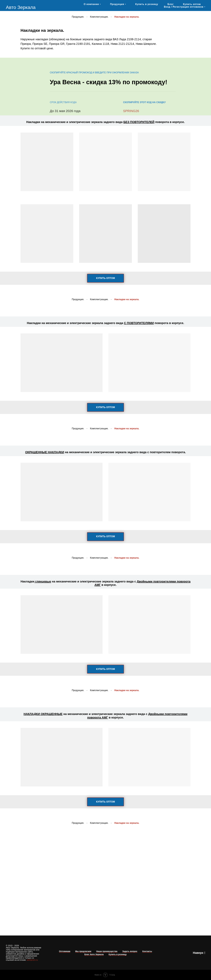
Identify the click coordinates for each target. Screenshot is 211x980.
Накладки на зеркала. (127, 17)
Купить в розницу (147, 4)
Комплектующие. (99, 17)
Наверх (199, 953)
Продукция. (78, 17)
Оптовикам (65, 951)
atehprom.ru (32, 960)
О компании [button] (91, 4)
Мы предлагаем (83, 951)
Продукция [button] (117, 4)
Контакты (147, 951)
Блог (171, 4)
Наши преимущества (107, 951)
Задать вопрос (130, 951)
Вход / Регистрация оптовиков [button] (184, 7)
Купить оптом (192, 4)
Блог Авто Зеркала (94, 954)
